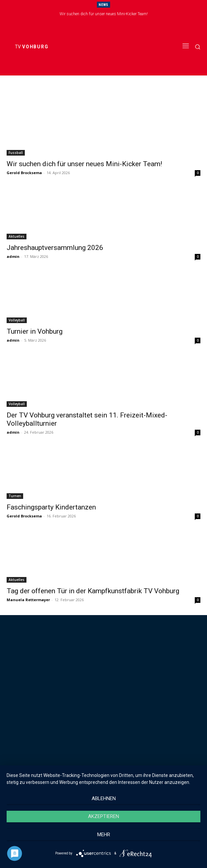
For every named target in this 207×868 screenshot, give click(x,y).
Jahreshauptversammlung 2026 (55, 248)
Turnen (15, 496)
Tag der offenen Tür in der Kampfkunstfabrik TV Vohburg (93, 591)
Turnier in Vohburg (35, 331)
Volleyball (17, 320)
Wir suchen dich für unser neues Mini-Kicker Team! (104, 14)
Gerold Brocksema (24, 173)
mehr (104, 835)
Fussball (16, 153)
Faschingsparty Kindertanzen (51, 507)
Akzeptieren (103, 816)
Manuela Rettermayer (28, 600)
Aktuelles (17, 236)
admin (13, 256)
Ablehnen (104, 798)
